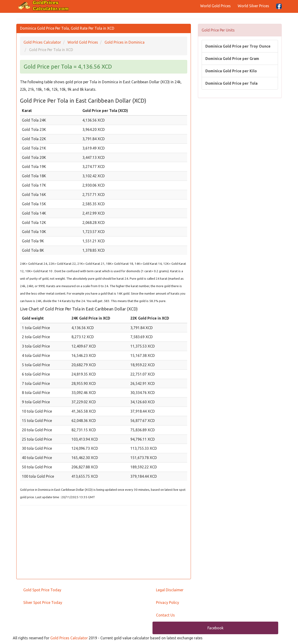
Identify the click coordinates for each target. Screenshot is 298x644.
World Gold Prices (215, 6)
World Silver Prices (253, 6)
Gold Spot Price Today (42, 590)
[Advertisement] (104, 543)
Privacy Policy (168, 602)
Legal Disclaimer (170, 590)
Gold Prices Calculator (69, 638)
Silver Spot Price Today (43, 602)
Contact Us (165, 615)
